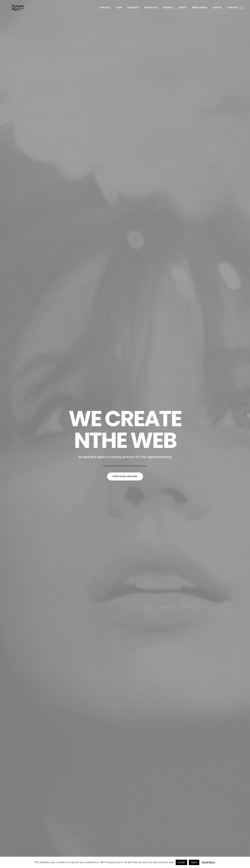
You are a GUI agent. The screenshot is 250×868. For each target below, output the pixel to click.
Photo (154, 183)
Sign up (217, 10)
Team (119, 10)
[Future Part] (17, 10)
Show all (97, 183)
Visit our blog (125, 776)
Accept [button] (181, 862)
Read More (208, 862)
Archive (168, 10)
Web (109, 183)
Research (133, 10)
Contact (233, 10)
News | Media (200, 10)
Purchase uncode (125, 116)
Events (182, 10)
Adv (117, 183)
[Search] (242, 10)
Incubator (151, 10)
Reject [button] (194, 862)
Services (105, 10)
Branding (129, 183)
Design (142, 183)
